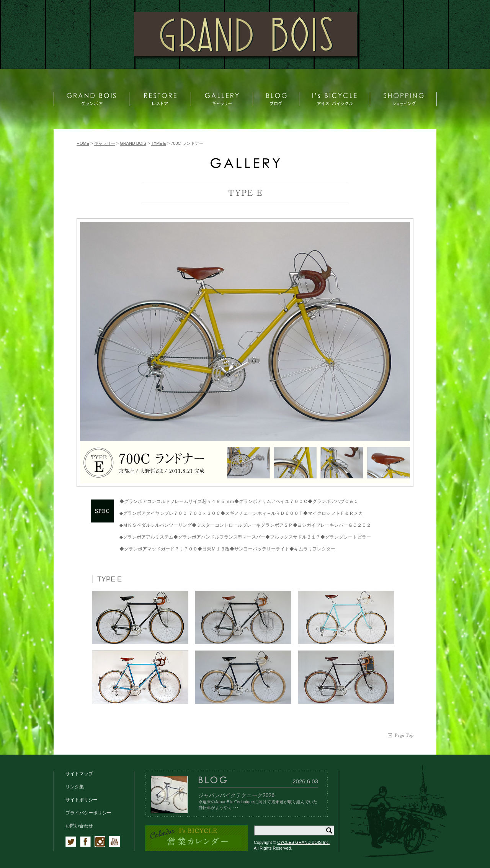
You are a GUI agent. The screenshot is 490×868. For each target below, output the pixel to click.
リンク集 (75, 787)
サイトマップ (79, 774)
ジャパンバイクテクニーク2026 (236, 795)
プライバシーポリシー (88, 813)
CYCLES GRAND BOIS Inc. (303, 842)
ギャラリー (105, 143)
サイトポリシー (82, 800)
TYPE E (159, 143)
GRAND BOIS (133, 143)
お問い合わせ (79, 826)
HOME (83, 143)
